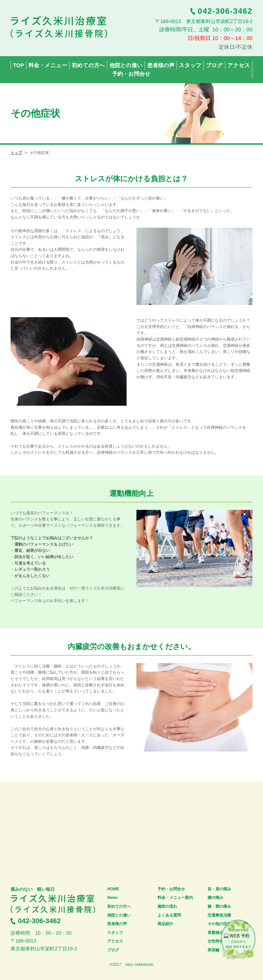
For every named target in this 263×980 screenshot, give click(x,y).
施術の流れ (167, 906)
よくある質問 (169, 915)
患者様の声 (117, 924)
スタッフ (115, 933)
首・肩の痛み (219, 889)
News (112, 898)
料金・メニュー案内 (175, 898)
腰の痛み (215, 898)
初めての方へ (119, 906)
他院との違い (119, 915)
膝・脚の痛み (219, 906)
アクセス (115, 941)
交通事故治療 (219, 915)
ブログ (113, 950)
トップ (16, 153)
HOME (113, 889)
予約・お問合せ (171, 889)
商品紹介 (165, 924)
